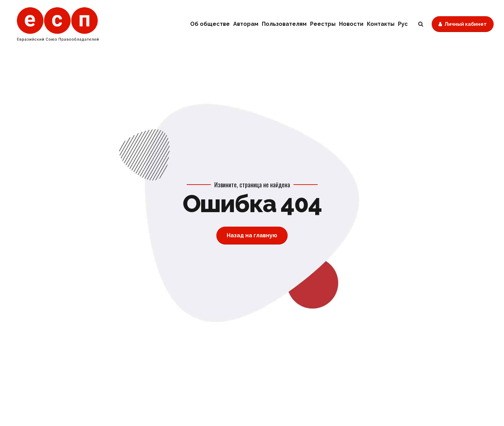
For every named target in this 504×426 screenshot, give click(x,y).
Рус (403, 24)
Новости (351, 24)
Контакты (381, 24)
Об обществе (210, 24)
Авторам (246, 24)
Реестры (323, 24)
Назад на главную (252, 235)
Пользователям (284, 24)
